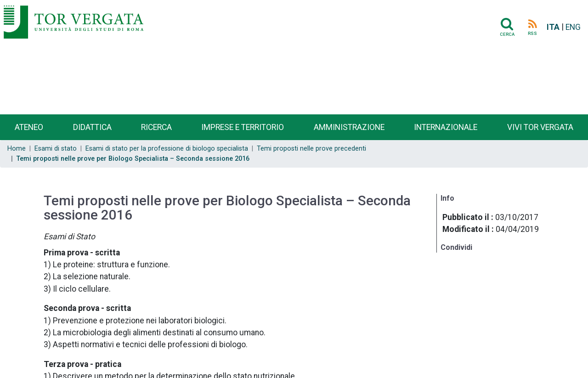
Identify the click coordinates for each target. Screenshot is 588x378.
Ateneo (29, 127)
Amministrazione (349, 127)
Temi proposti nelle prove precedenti (311, 149)
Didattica (92, 127)
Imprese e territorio (243, 127)
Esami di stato (56, 149)
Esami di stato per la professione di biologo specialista (167, 149)
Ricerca (156, 127)
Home (17, 149)
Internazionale (446, 127)
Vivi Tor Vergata (540, 127)
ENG (573, 27)
